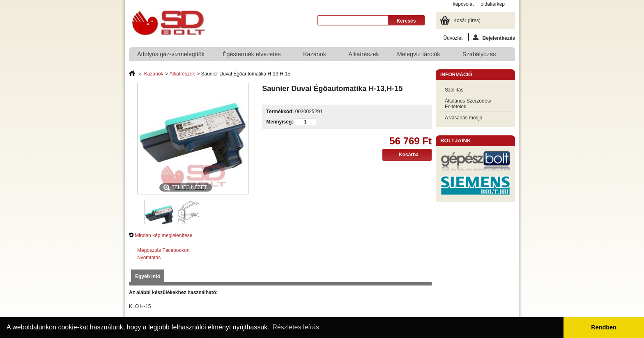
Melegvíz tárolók (419, 56)
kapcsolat (463, 4)
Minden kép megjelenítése (163, 235)
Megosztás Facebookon (163, 250)
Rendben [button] (604, 327)
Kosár (467, 21)
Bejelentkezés (494, 38)
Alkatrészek (363, 54)
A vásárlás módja (463, 118)
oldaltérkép (493, 4)
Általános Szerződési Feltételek (468, 104)
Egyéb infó (148, 276)
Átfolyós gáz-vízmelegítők (171, 54)
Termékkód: (280, 112)
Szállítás (454, 90)
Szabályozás (480, 56)
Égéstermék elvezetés (252, 56)
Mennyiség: (280, 122)
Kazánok (315, 56)
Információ (456, 75)
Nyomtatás (149, 258)
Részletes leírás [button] (296, 327)
